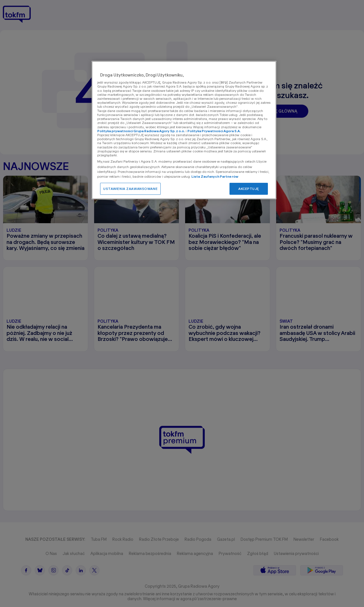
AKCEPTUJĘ (249, 189)
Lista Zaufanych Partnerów (215, 176)
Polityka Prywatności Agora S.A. (214, 131)
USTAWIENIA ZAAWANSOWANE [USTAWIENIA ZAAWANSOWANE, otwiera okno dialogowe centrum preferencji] (130, 189)
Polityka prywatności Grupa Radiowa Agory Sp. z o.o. (141, 131)
